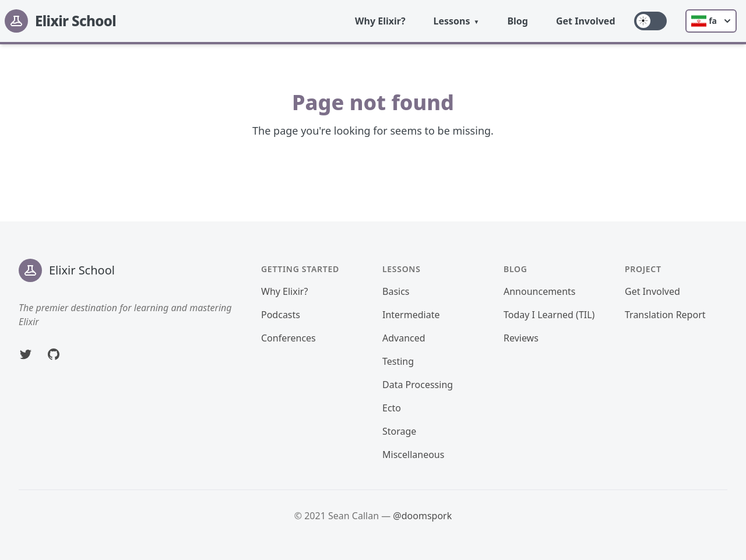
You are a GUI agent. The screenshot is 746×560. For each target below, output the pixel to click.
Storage (399, 431)
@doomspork (422, 516)
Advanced (404, 338)
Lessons (452, 21)
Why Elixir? (380, 21)
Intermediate (411, 315)
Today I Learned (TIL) (549, 315)
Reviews (521, 338)
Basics (396, 291)
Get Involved (586, 21)
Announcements (539, 291)
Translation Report (665, 315)
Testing (398, 361)
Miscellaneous (413, 455)
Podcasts (281, 315)
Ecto (392, 408)
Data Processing (418, 385)
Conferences (288, 338)
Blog (518, 21)
